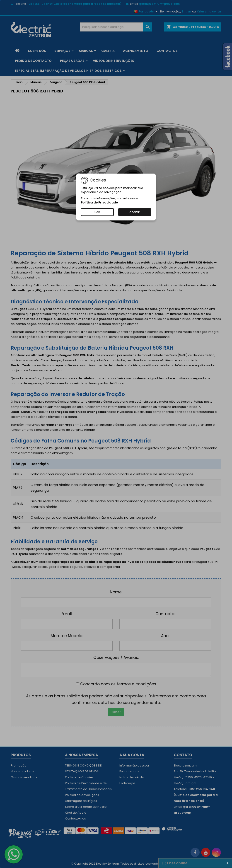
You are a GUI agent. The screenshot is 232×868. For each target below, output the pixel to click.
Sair (97, 212)
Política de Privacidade (99, 202)
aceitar (135, 212)
